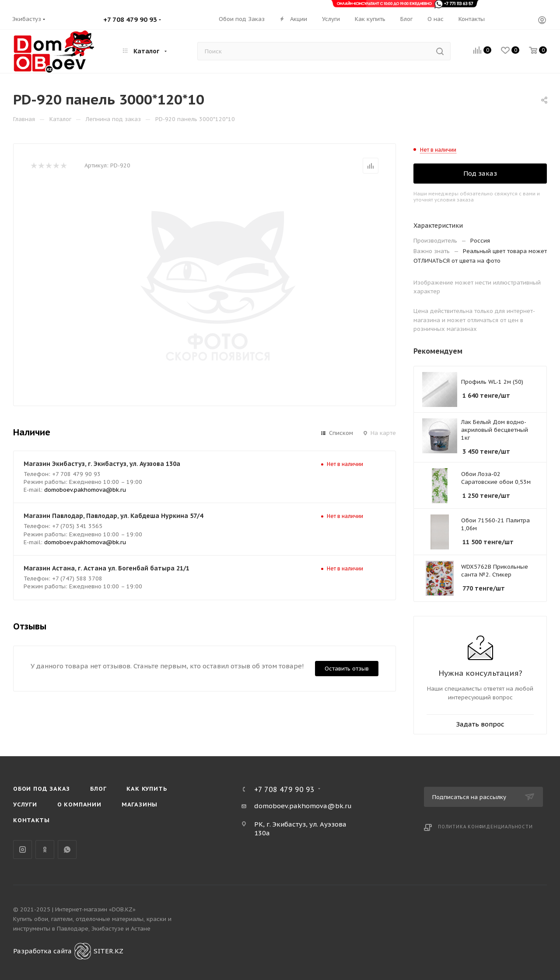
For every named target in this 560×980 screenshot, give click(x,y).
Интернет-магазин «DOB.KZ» (95, 909)
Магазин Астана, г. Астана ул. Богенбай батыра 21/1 (107, 568)
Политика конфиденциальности (485, 827)
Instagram (23, 850)
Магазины (140, 805)
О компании (79, 805)
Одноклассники (45, 850)
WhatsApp (67, 850)
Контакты (31, 820)
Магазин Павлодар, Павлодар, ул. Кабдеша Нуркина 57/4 (113, 516)
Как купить (147, 789)
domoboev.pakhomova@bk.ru (85, 490)
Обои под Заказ (42, 789)
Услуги (25, 805)
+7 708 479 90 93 (130, 19)
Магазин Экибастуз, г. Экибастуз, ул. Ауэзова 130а (102, 464)
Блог (98, 789)
